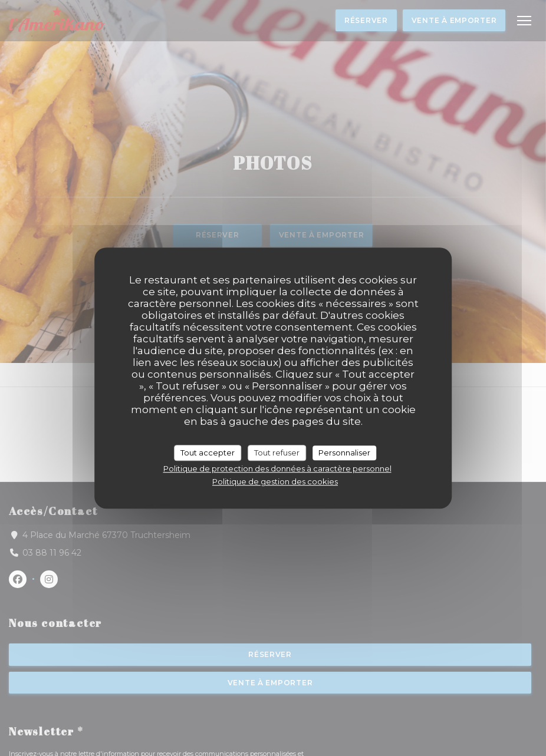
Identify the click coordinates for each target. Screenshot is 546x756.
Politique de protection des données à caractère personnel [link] (277, 468)
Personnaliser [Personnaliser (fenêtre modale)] (344, 453)
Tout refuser (277, 453)
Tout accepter (208, 453)
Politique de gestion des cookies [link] (275, 481)
